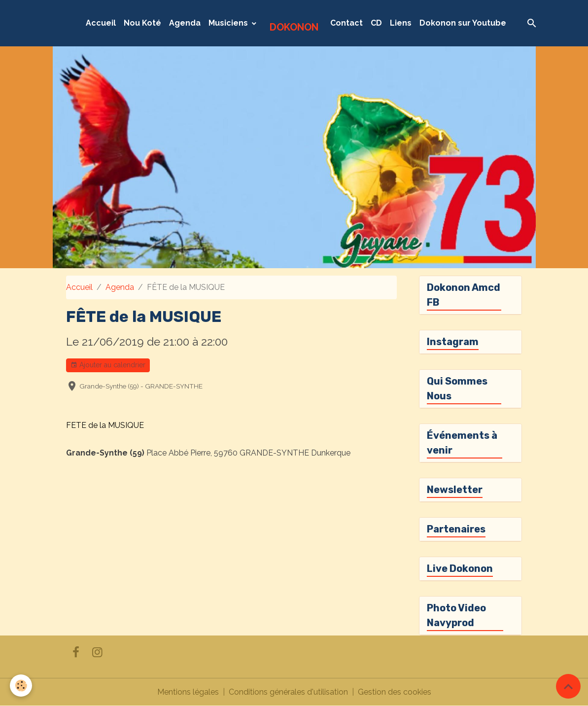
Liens (401, 23)
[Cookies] (21, 686)
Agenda (185, 23)
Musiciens (229, 23)
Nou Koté (142, 23)
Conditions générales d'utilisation (288, 692)
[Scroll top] (568, 686)
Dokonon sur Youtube (463, 23)
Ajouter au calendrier (108, 365)
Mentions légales (188, 692)
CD (376, 23)
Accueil (101, 23)
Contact (346, 23)
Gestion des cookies (395, 692)
